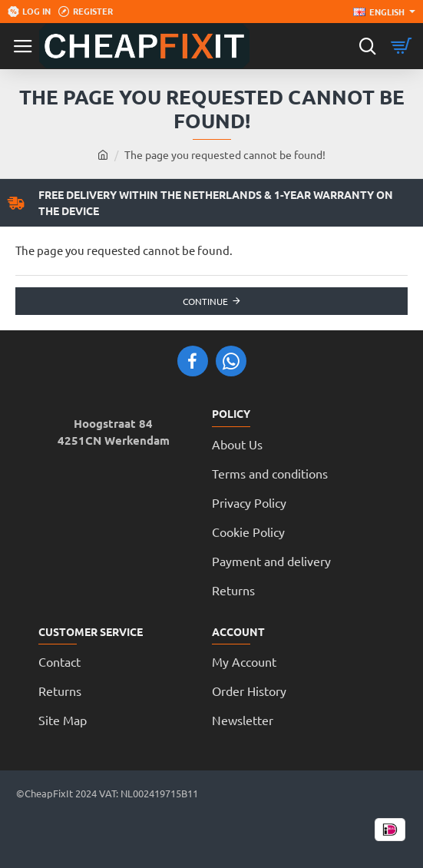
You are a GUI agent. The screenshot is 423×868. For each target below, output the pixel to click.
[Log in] (29, 12)
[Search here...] (367, 46)
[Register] (86, 12)
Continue (205, 301)
